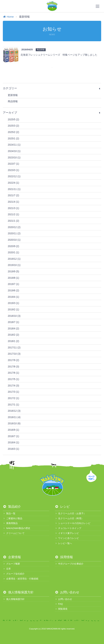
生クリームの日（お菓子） (70, 513)
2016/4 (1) (13, 442)
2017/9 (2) (13, 360)
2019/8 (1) (13, 278)
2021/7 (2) (13, 195)
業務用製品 (10, 523)
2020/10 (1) (14, 240)
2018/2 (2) (13, 335)
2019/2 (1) (13, 309)
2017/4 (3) (13, 386)
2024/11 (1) (14, 145)
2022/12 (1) (14, 176)
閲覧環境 (61, 609)
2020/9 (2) (13, 246)
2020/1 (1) (13, 252)
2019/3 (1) (13, 303)
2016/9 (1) (13, 430)
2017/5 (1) (13, 379)
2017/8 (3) (13, 367)
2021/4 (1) (13, 202)
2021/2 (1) (13, 214)
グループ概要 (11, 564)
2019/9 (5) (13, 271)
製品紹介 (12, 507)
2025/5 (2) (13, 119)
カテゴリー (52, 88)
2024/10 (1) (14, 151)
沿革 (7, 569)
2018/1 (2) (13, 341)
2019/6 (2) (13, 290)
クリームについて (14, 533)
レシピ (62, 507)
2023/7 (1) (13, 164)
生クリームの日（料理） (69, 518)
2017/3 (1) (13, 392)
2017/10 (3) (14, 354)
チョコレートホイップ (68, 528)
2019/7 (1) (13, 284)
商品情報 (13, 101)
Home (8, 17)
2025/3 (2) (13, 126)
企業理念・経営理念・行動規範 (21, 579)
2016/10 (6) (14, 423)
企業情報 (12, 557)
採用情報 (64, 557)
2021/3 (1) (13, 208)
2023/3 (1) (13, 170)
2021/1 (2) (13, 221)
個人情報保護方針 (18, 592)
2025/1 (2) (13, 138)
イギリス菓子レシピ (67, 533)
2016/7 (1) (13, 436)
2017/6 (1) (13, 373)
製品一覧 (9, 513)
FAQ (59, 604)
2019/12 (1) (14, 259)
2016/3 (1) (13, 449)
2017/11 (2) (14, 348)
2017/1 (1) (13, 405)
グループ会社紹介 (14, 574)
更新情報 (13, 95)
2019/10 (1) (14, 265)
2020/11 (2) (14, 233)
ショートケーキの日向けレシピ (73, 523)
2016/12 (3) (14, 411)
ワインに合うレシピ (67, 538)
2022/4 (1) (13, 183)
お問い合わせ (67, 592)
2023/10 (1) (14, 157)
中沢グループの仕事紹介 (69, 564)
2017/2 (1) (13, 398)
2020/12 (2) (14, 227)
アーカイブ (52, 113)
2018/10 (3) (14, 316)
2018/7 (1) (13, 322)
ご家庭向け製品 (13, 518)
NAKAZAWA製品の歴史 (17, 528)
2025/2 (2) (13, 132)
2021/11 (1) (14, 189)
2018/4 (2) (13, 328)
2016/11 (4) (14, 417)
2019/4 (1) (13, 297)
